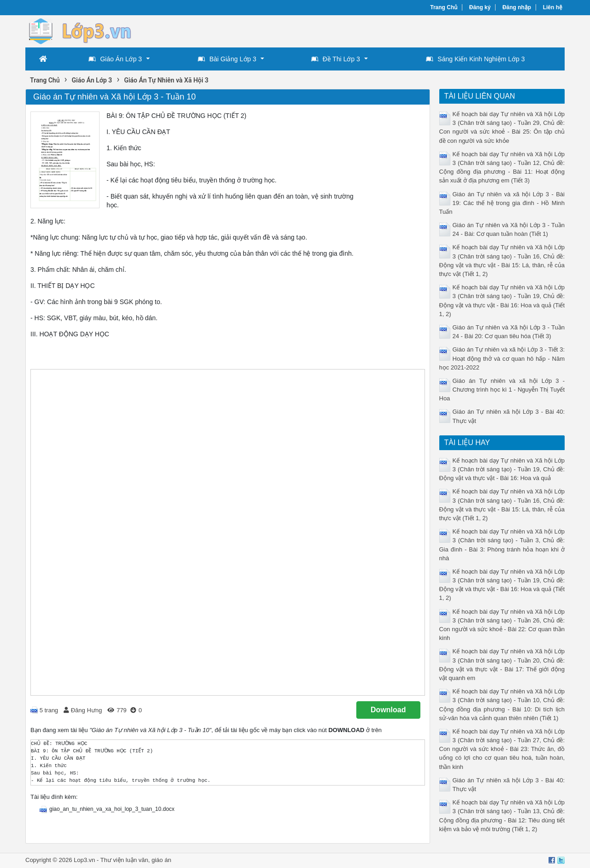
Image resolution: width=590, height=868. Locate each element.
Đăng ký (480, 7)
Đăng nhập (517, 7)
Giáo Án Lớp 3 (115, 59)
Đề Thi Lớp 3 (336, 59)
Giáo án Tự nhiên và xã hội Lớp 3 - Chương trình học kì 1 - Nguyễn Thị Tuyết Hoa (502, 390)
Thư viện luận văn (124, 860)
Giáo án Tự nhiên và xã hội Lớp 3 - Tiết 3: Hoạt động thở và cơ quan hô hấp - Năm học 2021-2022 (502, 358)
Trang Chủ (444, 7)
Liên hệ (553, 7)
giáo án (162, 860)
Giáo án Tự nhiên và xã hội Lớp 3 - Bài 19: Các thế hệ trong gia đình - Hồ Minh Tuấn (502, 203)
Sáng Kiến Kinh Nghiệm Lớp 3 (475, 59)
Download (388, 710)
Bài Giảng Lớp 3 (227, 59)
